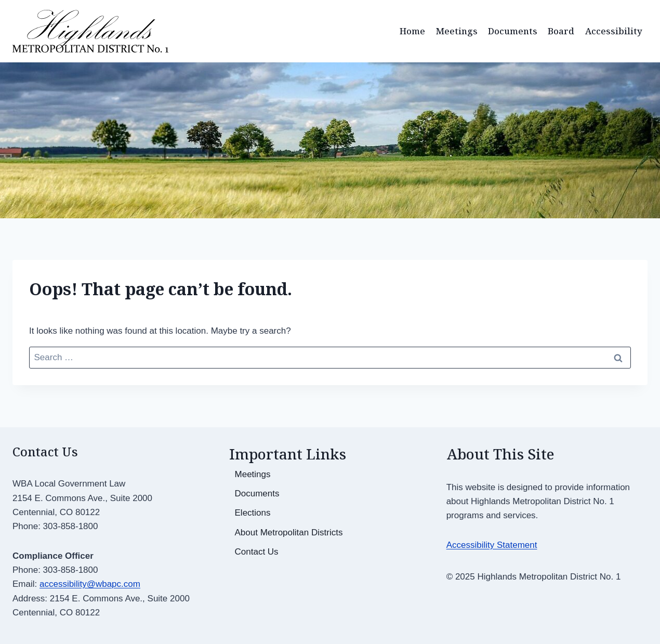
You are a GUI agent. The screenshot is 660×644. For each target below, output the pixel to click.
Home (412, 31)
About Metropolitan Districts (289, 533)
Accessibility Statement (492, 545)
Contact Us (257, 552)
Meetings (457, 31)
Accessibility (614, 31)
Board (561, 31)
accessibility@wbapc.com (90, 584)
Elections (253, 513)
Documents (513, 31)
